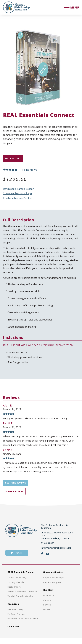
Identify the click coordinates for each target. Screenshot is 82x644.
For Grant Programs (17, 620)
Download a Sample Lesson (19, 190)
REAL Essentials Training (21, 578)
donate (17, 559)
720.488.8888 (48, 549)
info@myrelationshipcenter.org (56, 554)
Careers (47, 606)
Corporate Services (53, 578)
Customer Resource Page (17, 195)
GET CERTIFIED (16, 159)
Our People (49, 602)
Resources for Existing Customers (23, 625)
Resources (13, 610)
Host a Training (14, 593)
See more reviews (18, 487)
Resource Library (15, 615)
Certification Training (17, 584)
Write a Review (17, 497)
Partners (47, 611)
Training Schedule (16, 588)
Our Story (48, 596)
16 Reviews (30, 171)
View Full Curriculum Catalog (20, 602)
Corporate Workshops (54, 584)
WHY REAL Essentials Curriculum (22, 598)
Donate (47, 615)
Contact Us (13, 632)
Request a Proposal (52, 588)
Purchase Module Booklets (18, 200)
